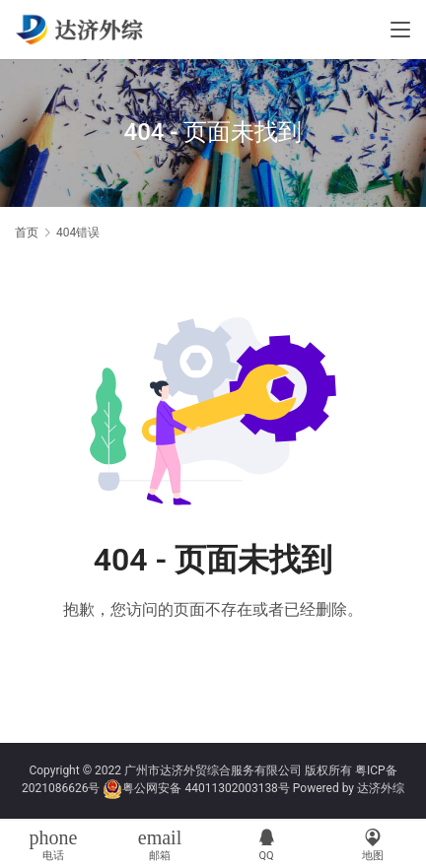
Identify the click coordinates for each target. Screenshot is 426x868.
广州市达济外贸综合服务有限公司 (213, 770)
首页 (27, 233)
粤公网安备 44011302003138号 (206, 788)
